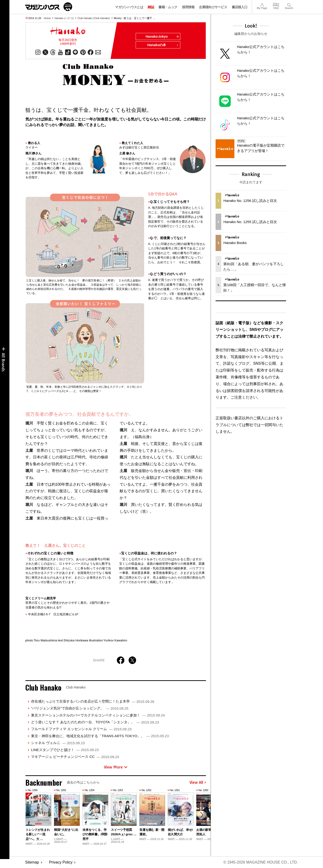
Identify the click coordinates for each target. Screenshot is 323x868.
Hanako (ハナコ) (64, 18)
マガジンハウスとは (129, 7)
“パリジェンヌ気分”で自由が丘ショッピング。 (80, 708)
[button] (202, 815)
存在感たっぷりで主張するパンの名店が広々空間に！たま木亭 (93, 701)
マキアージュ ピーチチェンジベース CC (75, 757)
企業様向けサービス (213, 7)
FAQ (276, 4)
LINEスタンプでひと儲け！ (65, 750)
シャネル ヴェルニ (58, 743)
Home (47, 18)
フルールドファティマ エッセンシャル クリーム (81, 729)
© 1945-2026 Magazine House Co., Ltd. (261, 862)
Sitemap (32, 862)
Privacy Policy (61, 862)
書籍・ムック (168, 7)
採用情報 (188, 7)
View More (116, 767)
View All (198, 783)
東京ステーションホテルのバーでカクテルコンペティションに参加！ (98, 715)
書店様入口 (240, 7)
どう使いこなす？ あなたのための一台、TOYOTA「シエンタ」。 (95, 722)
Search (289, 4)
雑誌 (151, 7)
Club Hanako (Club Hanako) (94, 18)
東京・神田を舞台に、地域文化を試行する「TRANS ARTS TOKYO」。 (100, 736)
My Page (262, 4)
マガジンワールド (49, 7)
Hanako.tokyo (162, 37)
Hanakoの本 (163, 45)
